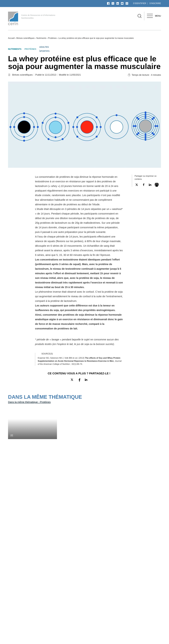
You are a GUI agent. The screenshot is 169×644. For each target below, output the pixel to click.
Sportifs (46, 51)
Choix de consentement (149, 636)
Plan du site (60, 621)
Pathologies (146, 613)
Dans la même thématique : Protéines (32, 437)
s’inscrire (155, 3)
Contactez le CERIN (64, 617)
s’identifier (139, 3)
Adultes (46, 47)
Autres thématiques (151, 625)
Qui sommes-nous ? (64, 609)
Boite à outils (117, 609)
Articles (85, 613)
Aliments (144, 621)
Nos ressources (121, 604)
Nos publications (92, 604)
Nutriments (45, 38)
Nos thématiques (149, 604)
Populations (146, 609)
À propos (60, 604)
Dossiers (86, 621)
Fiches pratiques (119, 613)
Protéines (58, 38)
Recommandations (120, 621)
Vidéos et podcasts (91, 617)
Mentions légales (99, 636)
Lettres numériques (121, 617)
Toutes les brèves (19, 510)
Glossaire (58, 613)
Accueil (12, 38)
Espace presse (80, 636)
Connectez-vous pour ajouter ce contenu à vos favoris (150, 205)
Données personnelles (122, 636)
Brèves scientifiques (27, 38)
